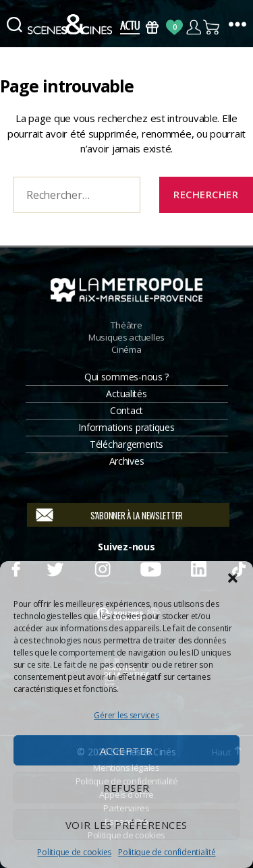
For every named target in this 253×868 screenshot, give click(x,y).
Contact (126, 410)
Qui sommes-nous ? (126, 377)
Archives (127, 461)
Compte (193, 27)
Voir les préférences (126, 825)
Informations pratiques (126, 427)
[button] (233, 578)
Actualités (126, 394)
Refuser (126, 788)
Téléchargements (126, 444)
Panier (212, 27)
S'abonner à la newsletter (137, 515)
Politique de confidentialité (167, 852)
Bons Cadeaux (152, 27)
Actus (130, 27)
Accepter (126, 751)
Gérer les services (126, 715)
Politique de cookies (74, 852)
